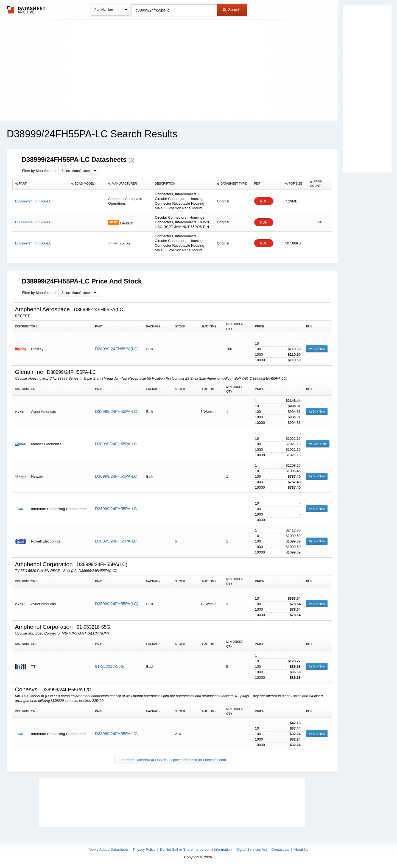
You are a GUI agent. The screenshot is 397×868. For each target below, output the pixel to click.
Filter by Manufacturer (40, 171)
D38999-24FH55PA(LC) (117, 349)
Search (231, 10)
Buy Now (317, 349)
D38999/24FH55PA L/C (116, 734)
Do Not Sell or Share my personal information (196, 849)
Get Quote (318, 444)
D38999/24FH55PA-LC (116, 411)
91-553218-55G (109, 666)
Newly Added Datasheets (109, 849)
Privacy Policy (144, 849)
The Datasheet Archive (26, 10)
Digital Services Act (252, 849)
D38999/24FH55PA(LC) (117, 604)
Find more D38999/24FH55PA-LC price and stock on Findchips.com (172, 760)
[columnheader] (40, 184)
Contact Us (280, 849)
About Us (301, 849)
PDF (264, 201)
